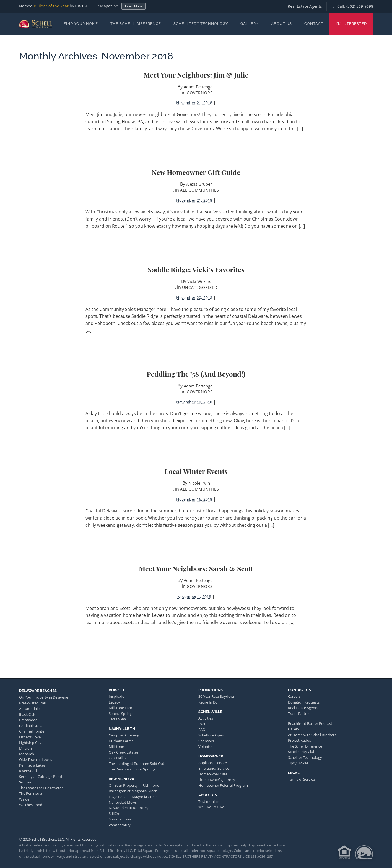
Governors (200, 93)
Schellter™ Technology (201, 24)
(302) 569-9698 (360, 6)
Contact (314, 24)
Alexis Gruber (199, 184)
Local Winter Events (196, 471)
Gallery (249, 24)
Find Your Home (81, 24)
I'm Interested (351, 24)
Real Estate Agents (305, 6)
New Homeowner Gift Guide (196, 172)
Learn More (133, 6)
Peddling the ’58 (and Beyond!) (196, 374)
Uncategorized (200, 287)
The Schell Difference (136, 24)
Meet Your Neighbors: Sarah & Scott (196, 568)
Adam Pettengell (199, 87)
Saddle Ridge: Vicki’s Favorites (196, 269)
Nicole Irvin (199, 483)
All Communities (200, 190)
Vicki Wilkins (199, 281)
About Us (281, 24)
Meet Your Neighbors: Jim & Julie (196, 75)
